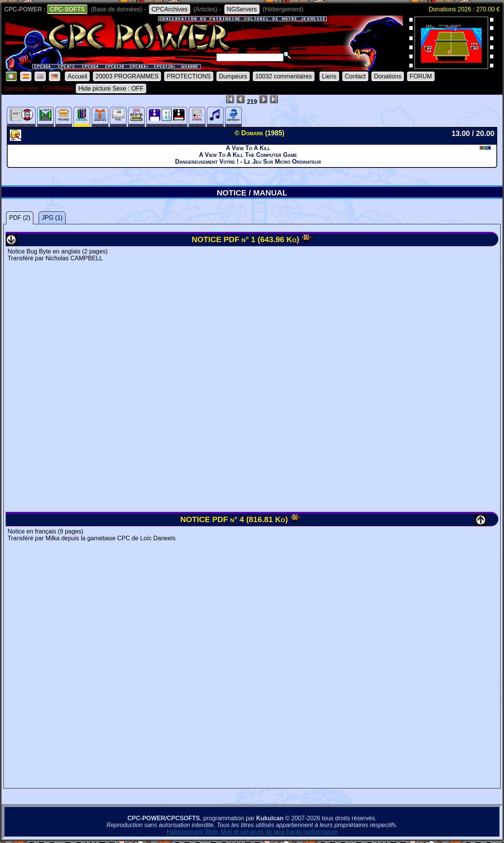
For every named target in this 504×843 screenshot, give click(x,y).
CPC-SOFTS (67, 9)
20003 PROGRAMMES (127, 76)
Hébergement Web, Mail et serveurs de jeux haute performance (252, 832)
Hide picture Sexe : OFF (111, 88)
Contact (355, 76)
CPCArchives (170, 9)
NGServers (242, 9)
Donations (388, 76)
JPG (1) (52, 218)
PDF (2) (20, 218)
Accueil (77, 76)
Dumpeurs (233, 76)
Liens (329, 76)
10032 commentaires (284, 76)
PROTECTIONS (189, 76)
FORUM (421, 76)
